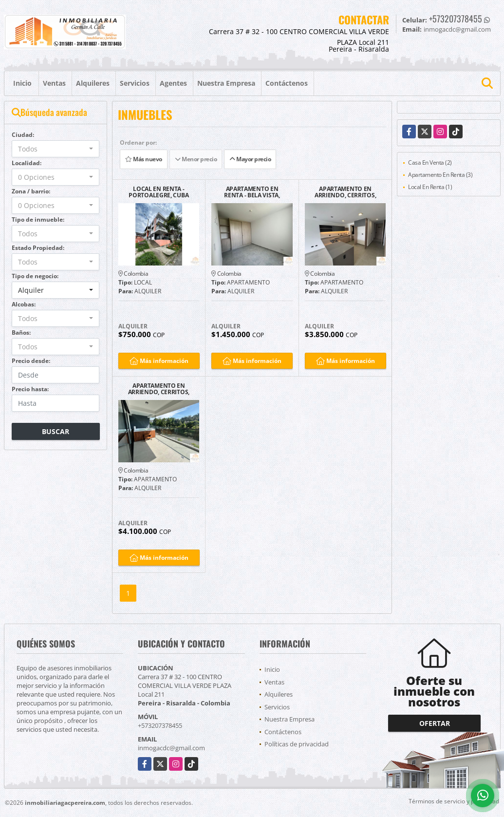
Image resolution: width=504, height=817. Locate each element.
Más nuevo (144, 159)
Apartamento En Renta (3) (440, 175)
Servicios (135, 83)
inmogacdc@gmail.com (171, 748)
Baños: (21, 332)
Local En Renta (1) (430, 187)
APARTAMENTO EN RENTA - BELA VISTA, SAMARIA (252, 192)
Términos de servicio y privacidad (454, 801)
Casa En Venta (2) (430, 162)
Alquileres (93, 83)
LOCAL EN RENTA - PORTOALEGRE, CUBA (159, 192)
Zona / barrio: (31, 191)
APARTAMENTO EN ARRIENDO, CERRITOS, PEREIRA (345, 192)
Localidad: (27, 163)
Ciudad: (23, 135)
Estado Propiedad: (38, 248)
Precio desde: (31, 361)
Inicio (22, 83)
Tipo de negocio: (35, 276)
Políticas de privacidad (297, 744)
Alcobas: (24, 304)
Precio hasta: (30, 389)
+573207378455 (456, 19)
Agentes (173, 83)
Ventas (54, 83)
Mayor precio (250, 159)
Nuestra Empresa (226, 83)
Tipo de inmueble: (38, 219)
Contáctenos (287, 83)
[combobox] (56, 149)
